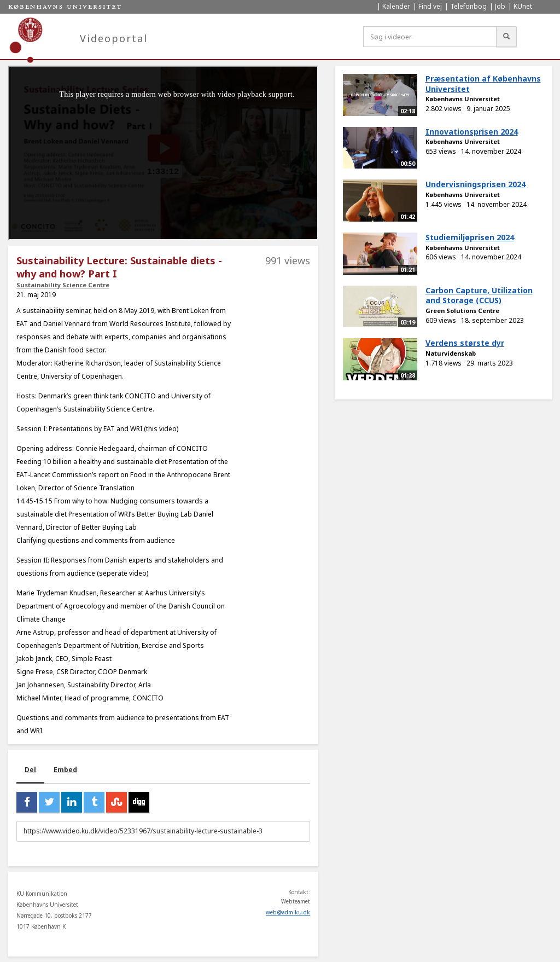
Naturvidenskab (451, 353)
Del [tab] (30, 770)
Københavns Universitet (463, 99)
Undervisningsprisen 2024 (476, 184)
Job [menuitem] (500, 6)
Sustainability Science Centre (63, 285)
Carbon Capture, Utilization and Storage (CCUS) (479, 295)
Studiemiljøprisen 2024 (470, 237)
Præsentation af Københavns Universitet (483, 84)
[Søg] (506, 37)
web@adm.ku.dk (288, 912)
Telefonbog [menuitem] (468, 6)
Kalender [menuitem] (396, 6)
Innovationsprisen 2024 (472, 132)
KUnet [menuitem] (523, 6)
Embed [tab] (65, 770)
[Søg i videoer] (430, 37)
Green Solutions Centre (462, 311)
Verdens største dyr (465, 343)
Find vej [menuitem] (430, 6)
